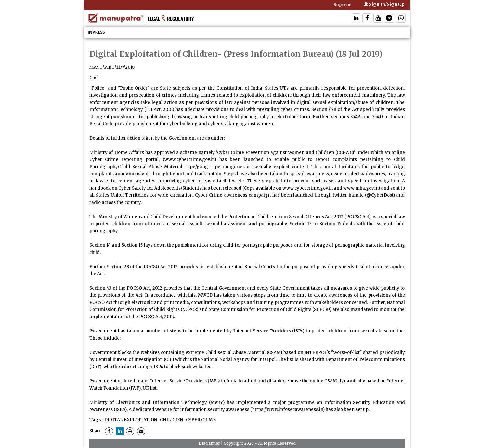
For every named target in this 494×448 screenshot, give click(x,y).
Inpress (96, 32)
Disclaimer (209, 443)
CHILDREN (171, 420)
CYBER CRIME (200, 420)
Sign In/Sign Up (384, 4)
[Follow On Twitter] (378, 19)
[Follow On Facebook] (367, 19)
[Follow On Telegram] (389, 19)
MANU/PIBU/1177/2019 (112, 67)
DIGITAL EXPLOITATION (131, 420)
